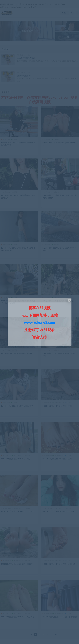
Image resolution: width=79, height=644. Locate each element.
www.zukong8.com (39, 322)
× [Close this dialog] (69, 300)
